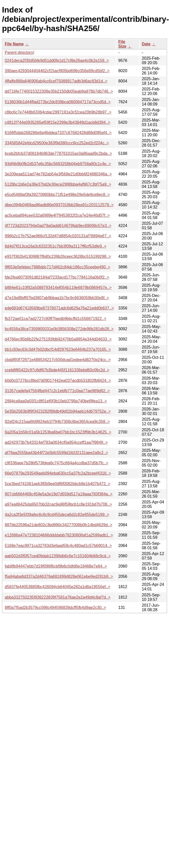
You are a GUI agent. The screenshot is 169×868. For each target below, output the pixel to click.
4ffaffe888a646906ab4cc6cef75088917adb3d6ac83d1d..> (56, 81)
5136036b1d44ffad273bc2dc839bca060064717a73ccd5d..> (58, 102)
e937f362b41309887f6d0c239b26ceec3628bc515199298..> (58, 256)
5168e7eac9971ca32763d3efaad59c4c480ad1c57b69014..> (58, 546)
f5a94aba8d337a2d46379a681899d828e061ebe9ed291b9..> (59, 576)
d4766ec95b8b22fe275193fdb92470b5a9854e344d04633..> (58, 339)
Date (146, 44)
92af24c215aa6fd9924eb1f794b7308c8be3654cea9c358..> (57, 422)
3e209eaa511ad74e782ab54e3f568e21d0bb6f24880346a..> (58, 174)
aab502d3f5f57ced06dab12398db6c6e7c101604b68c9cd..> (58, 556)
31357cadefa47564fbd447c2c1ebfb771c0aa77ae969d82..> (57, 391)
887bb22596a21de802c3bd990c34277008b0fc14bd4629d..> (58, 525)
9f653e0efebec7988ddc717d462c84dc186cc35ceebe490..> (57, 267)
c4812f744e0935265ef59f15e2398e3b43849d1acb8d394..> (57, 122)
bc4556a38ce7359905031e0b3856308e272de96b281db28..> (59, 329)
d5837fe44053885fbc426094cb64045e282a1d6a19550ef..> (57, 587)
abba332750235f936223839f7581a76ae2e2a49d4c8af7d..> (58, 597)
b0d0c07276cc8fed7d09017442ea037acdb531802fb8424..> (58, 381)
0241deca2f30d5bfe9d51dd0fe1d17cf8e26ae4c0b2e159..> (57, 61)
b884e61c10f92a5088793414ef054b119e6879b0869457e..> (58, 288)
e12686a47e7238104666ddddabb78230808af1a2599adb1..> (59, 535)
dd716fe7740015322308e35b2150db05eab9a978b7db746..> (59, 91)
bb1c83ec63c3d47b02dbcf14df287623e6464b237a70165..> (58, 349)
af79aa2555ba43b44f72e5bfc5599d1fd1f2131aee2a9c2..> (56, 453)
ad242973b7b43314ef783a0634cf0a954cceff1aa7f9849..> (56, 442)
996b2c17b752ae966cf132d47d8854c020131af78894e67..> (58, 236)
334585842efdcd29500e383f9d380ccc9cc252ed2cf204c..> (57, 143)
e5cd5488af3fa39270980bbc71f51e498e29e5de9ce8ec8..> (57, 195)
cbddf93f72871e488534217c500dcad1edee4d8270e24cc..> (58, 360)
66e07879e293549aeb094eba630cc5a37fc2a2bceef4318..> (58, 473)
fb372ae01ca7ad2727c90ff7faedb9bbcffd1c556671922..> (56, 319)
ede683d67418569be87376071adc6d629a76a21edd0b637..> (59, 308)
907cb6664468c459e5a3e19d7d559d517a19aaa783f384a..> (59, 494)
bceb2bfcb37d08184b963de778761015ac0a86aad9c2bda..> (58, 153)
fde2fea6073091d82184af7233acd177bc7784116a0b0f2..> (57, 277)
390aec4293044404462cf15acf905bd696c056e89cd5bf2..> (57, 71)
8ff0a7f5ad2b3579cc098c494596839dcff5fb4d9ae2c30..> (55, 608)
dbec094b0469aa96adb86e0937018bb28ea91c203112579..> (59, 205)
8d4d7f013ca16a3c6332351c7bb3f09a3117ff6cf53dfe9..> (56, 246)
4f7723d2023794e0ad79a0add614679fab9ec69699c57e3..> (58, 226)
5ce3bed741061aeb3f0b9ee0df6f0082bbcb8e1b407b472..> (57, 484)
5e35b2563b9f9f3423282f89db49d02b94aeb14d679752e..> (58, 411)
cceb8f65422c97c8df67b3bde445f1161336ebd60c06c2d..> (57, 370)
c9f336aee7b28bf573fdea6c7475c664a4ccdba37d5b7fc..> (56, 463)
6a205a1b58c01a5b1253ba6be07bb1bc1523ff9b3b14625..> (58, 432)
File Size (122, 44)
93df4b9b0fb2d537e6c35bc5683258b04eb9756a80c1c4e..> (58, 164)
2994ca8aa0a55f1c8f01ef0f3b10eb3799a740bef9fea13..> (56, 401)
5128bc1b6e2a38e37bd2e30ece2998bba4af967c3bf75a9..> (58, 184)
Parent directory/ (19, 52)
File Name (14, 44)
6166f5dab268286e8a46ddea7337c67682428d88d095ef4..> (58, 133)
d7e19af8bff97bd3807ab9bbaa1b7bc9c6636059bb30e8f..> (57, 298)
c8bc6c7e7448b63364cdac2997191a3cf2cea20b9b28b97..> (58, 112)
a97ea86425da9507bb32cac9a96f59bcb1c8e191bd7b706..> (58, 504)
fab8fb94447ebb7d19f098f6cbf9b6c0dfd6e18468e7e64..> (56, 566)
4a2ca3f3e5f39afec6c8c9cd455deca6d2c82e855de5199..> (57, 515)
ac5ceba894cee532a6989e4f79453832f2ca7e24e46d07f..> (57, 215)
